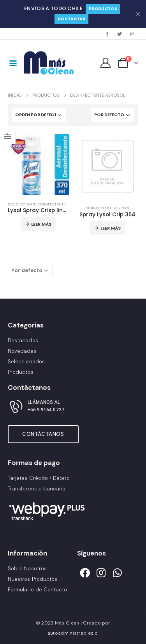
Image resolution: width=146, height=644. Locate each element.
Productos (103, 9)
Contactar (71, 19)
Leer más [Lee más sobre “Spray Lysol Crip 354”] (111, 228)
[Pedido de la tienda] (39, 115)
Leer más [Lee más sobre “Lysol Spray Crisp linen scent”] (41, 224)
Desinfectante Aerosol (60, 204)
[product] (39, 165)
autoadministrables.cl (73, 633)
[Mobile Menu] (13, 63)
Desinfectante (22, 204)
